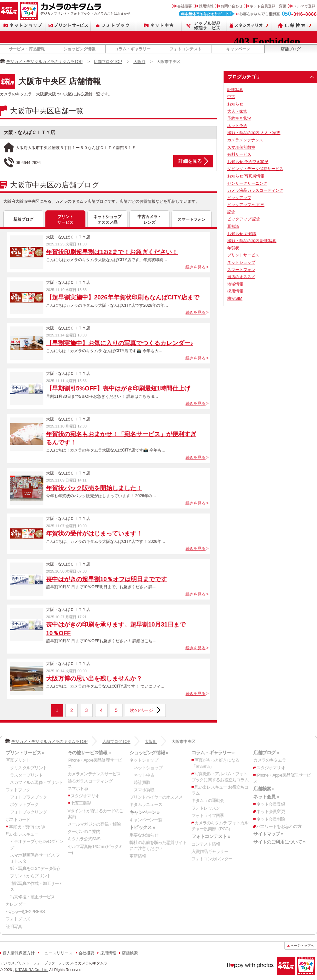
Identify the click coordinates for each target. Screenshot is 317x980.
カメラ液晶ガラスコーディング (255, 190)
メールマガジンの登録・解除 (94, 824)
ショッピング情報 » (149, 753)
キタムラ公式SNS (84, 839)
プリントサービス (68, 26)
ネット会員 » (266, 797)
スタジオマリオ (29, 11)
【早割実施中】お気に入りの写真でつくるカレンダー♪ (120, 343)
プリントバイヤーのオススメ (156, 797)
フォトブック (113, 26)
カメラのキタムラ (9, 11)
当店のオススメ (241, 277)
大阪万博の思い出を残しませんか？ (94, 679)
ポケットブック (24, 804)
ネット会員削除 (271, 819)
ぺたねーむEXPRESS (25, 911)
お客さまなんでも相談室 (248, 14)
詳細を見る (190, 161)
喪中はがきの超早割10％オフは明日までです (106, 579)
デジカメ (66, 963)
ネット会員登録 (271, 804)
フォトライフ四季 (208, 815)
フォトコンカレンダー (212, 859)
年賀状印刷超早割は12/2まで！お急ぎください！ (112, 252)
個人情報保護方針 (19, 953)
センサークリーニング (247, 183)
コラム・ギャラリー (132, 49)
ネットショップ (23, 26)
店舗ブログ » (266, 753)
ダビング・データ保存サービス (255, 169)
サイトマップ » (268, 834)
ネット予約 (237, 126)
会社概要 (185, 6)
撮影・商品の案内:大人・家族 (254, 133)
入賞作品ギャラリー (210, 851)
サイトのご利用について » (279, 842)
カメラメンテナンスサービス (94, 774)
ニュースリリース (56, 953)
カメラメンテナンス (245, 140)
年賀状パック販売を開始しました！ (94, 488)
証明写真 (235, 90)
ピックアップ (239, 198)
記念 (231, 212)
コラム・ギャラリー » (213, 753)
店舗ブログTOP (108, 62)
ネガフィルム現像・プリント (37, 782)
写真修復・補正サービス (32, 897)
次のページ (141, 710)
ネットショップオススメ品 (107, 220)
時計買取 (142, 782)
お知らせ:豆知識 (242, 234)
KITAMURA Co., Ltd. (32, 970)
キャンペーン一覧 (146, 820)
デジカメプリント (15, 963)
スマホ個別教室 (241, 147)
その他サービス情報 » (89, 753)
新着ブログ (23, 219)
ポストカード (18, 819)
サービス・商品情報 (27, 49)
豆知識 (233, 226)
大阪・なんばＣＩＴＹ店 (29, 132)
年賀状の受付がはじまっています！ (94, 534)
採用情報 (206, 6)
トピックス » (142, 827)
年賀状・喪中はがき (27, 827)
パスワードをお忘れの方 (279, 826)
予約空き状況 (239, 118)
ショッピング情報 (79, 49)
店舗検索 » (264, 789)
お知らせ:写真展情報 (246, 176)
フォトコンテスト (186, 49)
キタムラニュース (146, 804)
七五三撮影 (81, 803)
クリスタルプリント (28, 768)
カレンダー (16, 904)
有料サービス (239, 154)
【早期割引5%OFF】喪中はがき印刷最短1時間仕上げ (118, 388)
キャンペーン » (144, 812)
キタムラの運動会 (208, 800)
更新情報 (138, 856)
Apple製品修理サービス (204, 26)
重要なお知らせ (144, 835)
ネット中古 (159, 26)
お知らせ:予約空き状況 (248, 162)
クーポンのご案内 (84, 831)
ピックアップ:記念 (244, 219)
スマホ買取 (144, 790)
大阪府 (139, 62)
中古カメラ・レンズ (149, 220)
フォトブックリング (28, 812)
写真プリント (18, 760)
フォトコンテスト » (211, 836)
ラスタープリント (26, 775)
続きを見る (196, 267)
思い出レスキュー (22, 834)
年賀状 (233, 248)
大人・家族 (237, 111)
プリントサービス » (25, 753)
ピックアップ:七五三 (246, 205)
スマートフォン (192, 219)
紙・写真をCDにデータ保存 (35, 868)
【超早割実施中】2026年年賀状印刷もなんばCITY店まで (123, 297)
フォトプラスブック (28, 797)
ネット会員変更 (271, 811)
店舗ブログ (291, 49)
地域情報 (235, 284)
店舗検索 (294, 26)
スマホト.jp (78, 788)
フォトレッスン (206, 808)
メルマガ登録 (304, 6)
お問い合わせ (232, 6)
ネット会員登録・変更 (268, 6)
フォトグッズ (18, 919)
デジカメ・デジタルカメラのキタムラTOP (44, 62)
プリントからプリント (30, 876)
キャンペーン (238, 49)
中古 (231, 97)
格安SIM (235, 298)
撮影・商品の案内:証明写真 (252, 241)
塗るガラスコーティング (90, 781)
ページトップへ (302, 945)
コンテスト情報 (206, 844)
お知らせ (235, 104)
